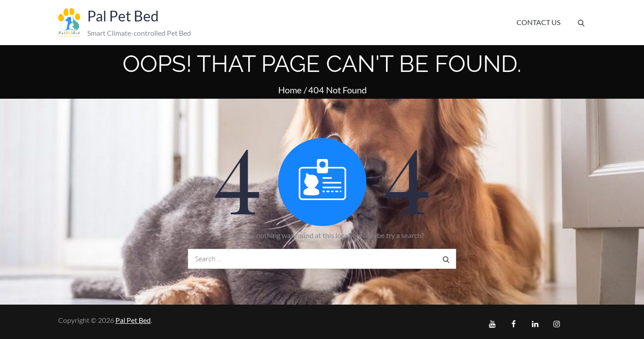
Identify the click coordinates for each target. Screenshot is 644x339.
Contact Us (538, 22)
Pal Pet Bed (123, 16)
